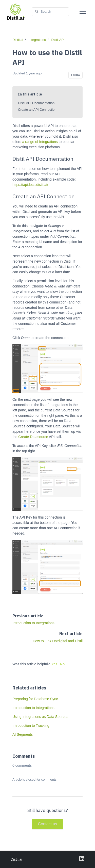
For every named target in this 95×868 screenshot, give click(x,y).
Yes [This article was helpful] (54, 664)
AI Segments (23, 734)
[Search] (50, 12)
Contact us (48, 824)
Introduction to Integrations (33, 623)
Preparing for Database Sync (35, 699)
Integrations (37, 40)
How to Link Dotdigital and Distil (58, 641)
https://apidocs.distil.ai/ (30, 185)
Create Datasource (33, 437)
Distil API (58, 40)
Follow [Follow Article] (75, 75)
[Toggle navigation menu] (83, 12)
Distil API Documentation (36, 103)
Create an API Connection (37, 110)
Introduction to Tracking (31, 726)
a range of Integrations (40, 142)
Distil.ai (18, 40)
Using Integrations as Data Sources (40, 717)
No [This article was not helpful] (62, 664)
